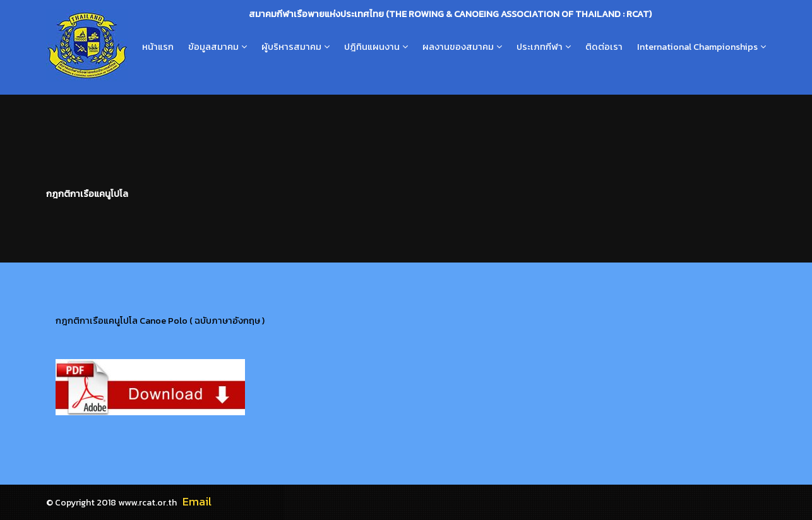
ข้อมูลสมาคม (213, 47)
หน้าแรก (158, 47)
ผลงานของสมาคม (458, 47)
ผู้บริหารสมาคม (291, 47)
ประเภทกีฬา (540, 47)
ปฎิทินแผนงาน (372, 47)
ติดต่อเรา (604, 47)
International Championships (697, 47)
